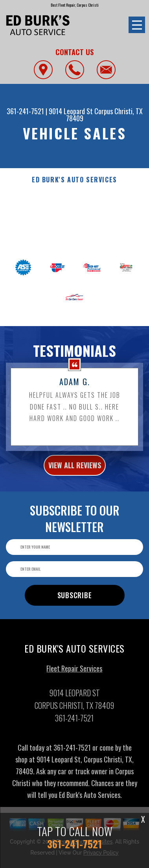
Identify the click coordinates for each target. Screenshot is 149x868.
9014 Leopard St (71, 111)
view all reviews (75, 468)
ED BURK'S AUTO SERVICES (74, 180)
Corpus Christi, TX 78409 (104, 115)
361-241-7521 (25, 111)
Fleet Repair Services (74, 671)
